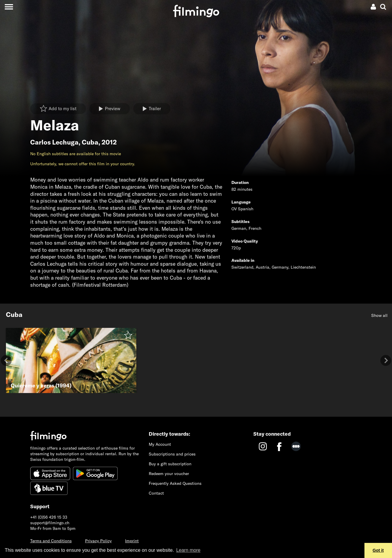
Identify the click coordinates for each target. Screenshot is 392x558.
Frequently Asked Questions (175, 483)
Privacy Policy (98, 541)
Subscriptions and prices (172, 454)
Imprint (132, 541)
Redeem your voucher (169, 474)
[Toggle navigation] (9, 7)
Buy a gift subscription (170, 464)
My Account (160, 444)
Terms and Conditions (51, 541)
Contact (156, 493)
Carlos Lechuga (54, 142)
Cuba (90, 142)
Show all (379, 315)
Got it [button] (378, 550)
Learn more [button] (188, 550)
